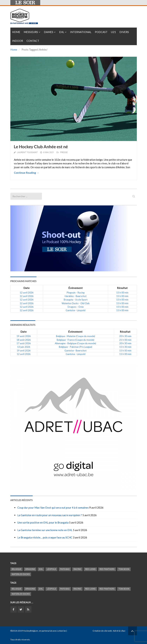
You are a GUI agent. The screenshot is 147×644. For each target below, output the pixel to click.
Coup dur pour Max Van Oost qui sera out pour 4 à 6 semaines (53, 508)
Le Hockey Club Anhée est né (41, 147)
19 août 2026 (24, 336)
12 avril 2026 (27, 293)
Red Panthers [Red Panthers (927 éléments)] (107, 569)
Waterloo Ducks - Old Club (76, 303)
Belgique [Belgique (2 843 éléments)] (17, 569)
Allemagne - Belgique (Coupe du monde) (75, 343)
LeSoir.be (62, 631)
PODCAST (101, 32)
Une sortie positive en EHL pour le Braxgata (43, 522)
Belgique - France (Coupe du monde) (76, 340)
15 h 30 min (125, 347)
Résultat (122, 288)
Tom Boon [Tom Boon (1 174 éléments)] (124, 569)
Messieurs (31, 32)
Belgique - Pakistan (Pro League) (76, 347)
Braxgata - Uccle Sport (76, 300)
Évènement (76, 288)
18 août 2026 (24, 340)
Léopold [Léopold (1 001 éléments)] (51, 569)
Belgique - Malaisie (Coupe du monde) (76, 336)
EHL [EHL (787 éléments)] (41, 569)
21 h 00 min (125, 340)
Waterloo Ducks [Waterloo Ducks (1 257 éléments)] (21, 574)
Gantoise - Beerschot (75, 351)
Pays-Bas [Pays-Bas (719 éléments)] (65, 569)
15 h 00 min (122, 293)
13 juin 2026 (24, 347)
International (81, 32)
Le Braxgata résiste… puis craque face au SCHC (45, 537)
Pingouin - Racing (76, 293)
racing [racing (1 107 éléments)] (77, 569)
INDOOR (18, 41)
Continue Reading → (27, 173)
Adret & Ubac (119, 631)
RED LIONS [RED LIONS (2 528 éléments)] (90, 569)
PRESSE (64, 152)
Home (16, 32)
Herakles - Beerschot (76, 296)
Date (27, 288)
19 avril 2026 (24, 351)
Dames (49, 32)
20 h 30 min (125, 336)
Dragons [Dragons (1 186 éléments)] (30, 569)
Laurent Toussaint (27, 152)
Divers (124, 32)
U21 (113, 32)
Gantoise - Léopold (76, 310)
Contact (33, 41)
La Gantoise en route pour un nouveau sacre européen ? (50, 515)
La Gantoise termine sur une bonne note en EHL (45, 530)
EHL (62, 32)
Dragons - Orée (76, 307)
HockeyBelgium (31, 631)
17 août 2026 (24, 343)
